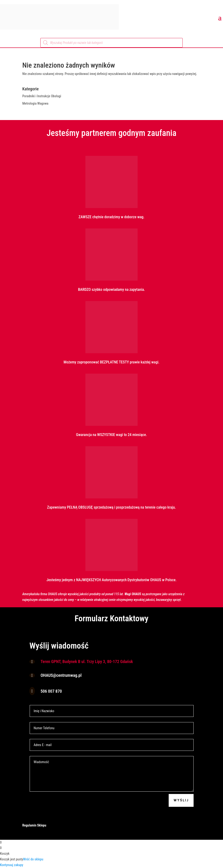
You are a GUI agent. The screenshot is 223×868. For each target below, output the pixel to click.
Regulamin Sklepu (34, 825)
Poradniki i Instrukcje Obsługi (42, 96)
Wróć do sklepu (33, 859)
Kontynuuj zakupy (12, 865)
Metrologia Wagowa (35, 103)
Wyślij (181, 800)
